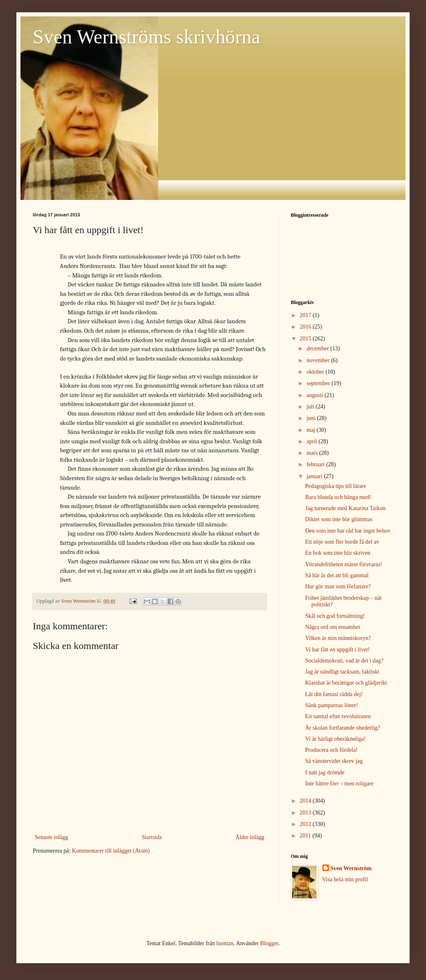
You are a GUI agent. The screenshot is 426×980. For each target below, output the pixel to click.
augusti (315, 395)
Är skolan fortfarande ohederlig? (343, 728)
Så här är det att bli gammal (337, 575)
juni (312, 418)
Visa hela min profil (345, 879)
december (318, 348)
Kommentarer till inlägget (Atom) (111, 851)
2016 (306, 327)
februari (316, 464)
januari (315, 476)
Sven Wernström (351, 868)
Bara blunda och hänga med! (338, 497)
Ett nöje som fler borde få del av (342, 542)
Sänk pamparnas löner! (332, 705)
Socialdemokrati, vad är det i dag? (344, 661)
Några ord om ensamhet (333, 627)
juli (311, 407)
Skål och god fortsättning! (335, 616)
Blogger (269, 943)
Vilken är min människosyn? (338, 638)
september (319, 383)
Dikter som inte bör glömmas (339, 519)
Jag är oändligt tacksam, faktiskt (342, 672)
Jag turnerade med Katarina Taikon (345, 508)
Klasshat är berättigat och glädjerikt (346, 683)
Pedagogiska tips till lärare (336, 486)
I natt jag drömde (325, 772)
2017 (306, 315)
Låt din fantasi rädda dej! (334, 694)
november (318, 360)
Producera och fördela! (331, 750)
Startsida (152, 837)
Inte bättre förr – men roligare (339, 784)
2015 (306, 339)
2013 (306, 813)
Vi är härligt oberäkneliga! (335, 739)
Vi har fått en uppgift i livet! (338, 650)
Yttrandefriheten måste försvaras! (344, 564)
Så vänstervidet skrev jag (334, 761)
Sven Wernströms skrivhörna (146, 37)
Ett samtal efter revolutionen (338, 716)
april (312, 441)
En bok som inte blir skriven (338, 553)
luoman (225, 943)
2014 (306, 801)
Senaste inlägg (51, 837)
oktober (316, 372)
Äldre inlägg (250, 837)
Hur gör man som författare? (338, 586)
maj (312, 430)
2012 (306, 824)
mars (313, 453)
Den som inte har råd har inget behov (348, 531)
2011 (306, 836)
